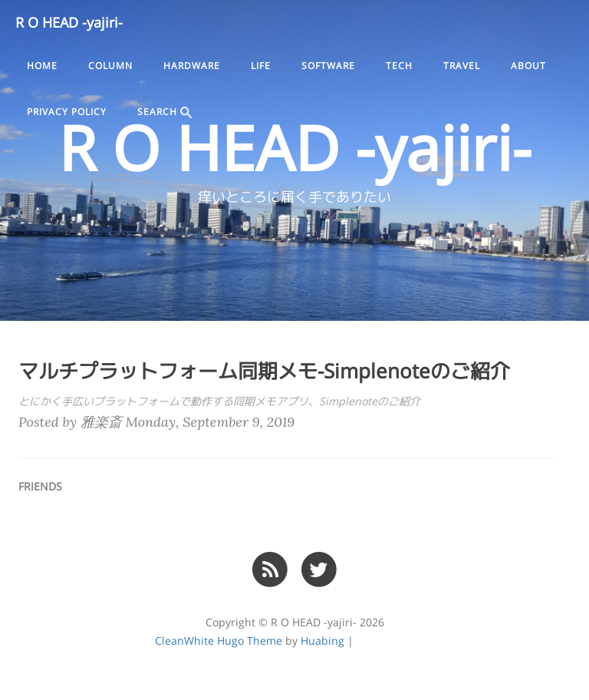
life (261, 66)
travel (462, 66)
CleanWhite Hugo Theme (219, 641)
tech (399, 66)
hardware (192, 66)
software (328, 66)
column (110, 66)
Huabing (322, 641)
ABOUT (528, 66)
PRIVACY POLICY (67, 112)
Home (42, 66)
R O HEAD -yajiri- (69, 23)
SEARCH (165, 112)
